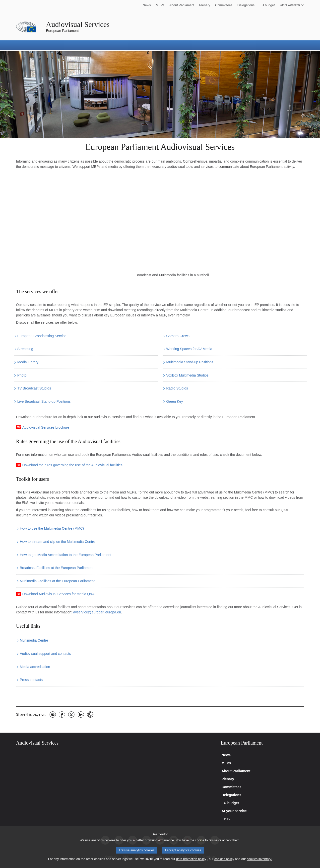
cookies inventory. (259, 859)
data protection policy (191, 859)
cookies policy (224, 859)
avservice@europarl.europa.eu (97, 612)
